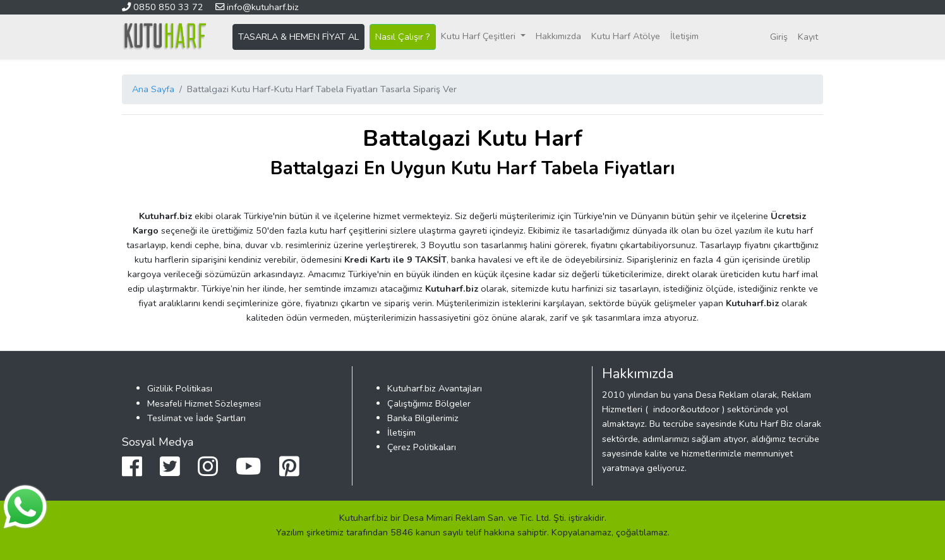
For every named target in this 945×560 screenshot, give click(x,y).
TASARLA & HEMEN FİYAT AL (298, 37)
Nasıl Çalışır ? (403, 37)
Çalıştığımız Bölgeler (429, 403)
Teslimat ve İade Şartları (196, 418)
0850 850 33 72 (164, 7)
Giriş (779, 37)
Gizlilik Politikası (180, 388)
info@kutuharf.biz (257, 7)
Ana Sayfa (153, 89)
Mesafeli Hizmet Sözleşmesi (204, 403)
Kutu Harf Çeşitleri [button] (479, 36)
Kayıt (808, 37)
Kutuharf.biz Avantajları (435, 388)
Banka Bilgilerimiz (423, 418)
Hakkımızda (558, 36)
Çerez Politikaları (422, 447)
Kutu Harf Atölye (626, 36)
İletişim (684, 36)
